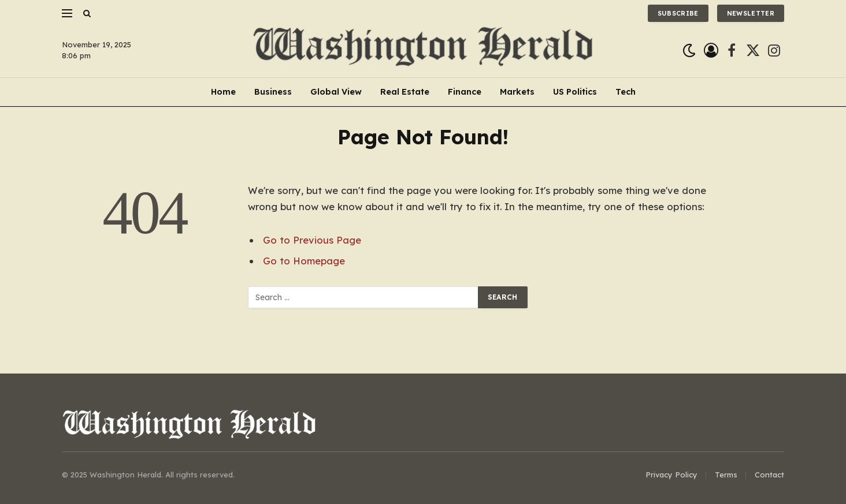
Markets (517, 92)
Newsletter (751, 13)
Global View (336, 92)
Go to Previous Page (312, 240)
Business (273, 92)
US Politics (575, 92)
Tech (626, 92)
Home (223, 92)
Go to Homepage (304, 261)
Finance (465, 92)
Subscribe (678, 13)
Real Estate (405, 92)
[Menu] (67, 13)
